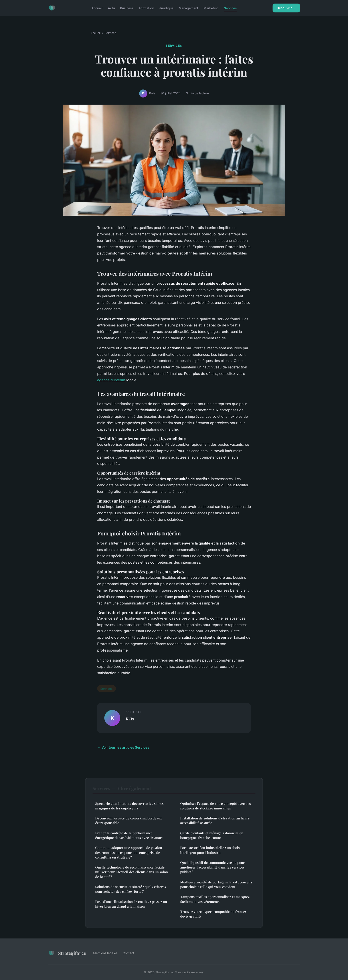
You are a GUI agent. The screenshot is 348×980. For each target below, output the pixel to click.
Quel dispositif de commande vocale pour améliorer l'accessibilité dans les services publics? (212, 867)
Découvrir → (286, 8)
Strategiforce (67, 953)
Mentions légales (105, 953)
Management (188, 8)
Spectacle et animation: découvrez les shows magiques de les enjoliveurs (129, 806)
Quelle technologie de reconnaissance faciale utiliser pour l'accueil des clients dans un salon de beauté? (131, 872)
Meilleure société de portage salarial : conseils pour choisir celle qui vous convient (216, 884)
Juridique (166, 8)
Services (230, 8)
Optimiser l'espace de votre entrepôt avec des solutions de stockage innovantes (216, 806)
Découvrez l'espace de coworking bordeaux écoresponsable (129, 820)
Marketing (211, 8)
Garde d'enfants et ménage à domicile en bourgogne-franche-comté (212, 835)
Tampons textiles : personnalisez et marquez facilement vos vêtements (215, 899)
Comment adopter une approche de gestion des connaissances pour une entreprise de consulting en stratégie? (129, 852)
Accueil (97, 8)
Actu (111, 8)
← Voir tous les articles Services (123, 747)
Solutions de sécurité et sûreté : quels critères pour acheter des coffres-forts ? (131, 889)
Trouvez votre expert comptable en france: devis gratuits (213, 914)
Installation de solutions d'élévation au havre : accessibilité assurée (216, 820)
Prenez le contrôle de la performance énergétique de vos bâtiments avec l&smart (129, 835)
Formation (146, 8)
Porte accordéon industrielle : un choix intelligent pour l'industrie (210, 850)
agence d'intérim (111, 380)
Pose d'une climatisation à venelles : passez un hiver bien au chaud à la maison (131, 904)
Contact (129, 953)
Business (127, 8)
